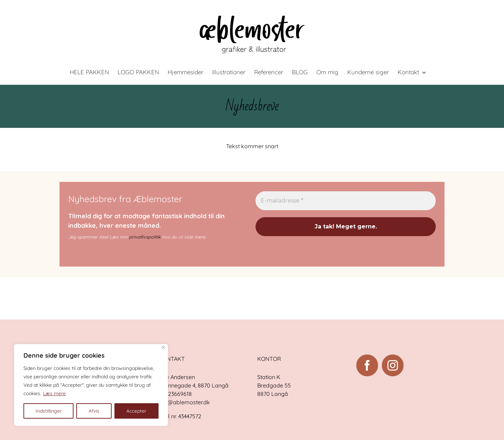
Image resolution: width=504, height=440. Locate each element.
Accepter (136, 411)
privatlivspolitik (145, 237)
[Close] (163, 347)
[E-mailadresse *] (346, 201)
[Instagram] (393, 365)
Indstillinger (49, 411)
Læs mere (54, 393)
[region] (91, 385)
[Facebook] (367, 365)
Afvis (94, 411)
